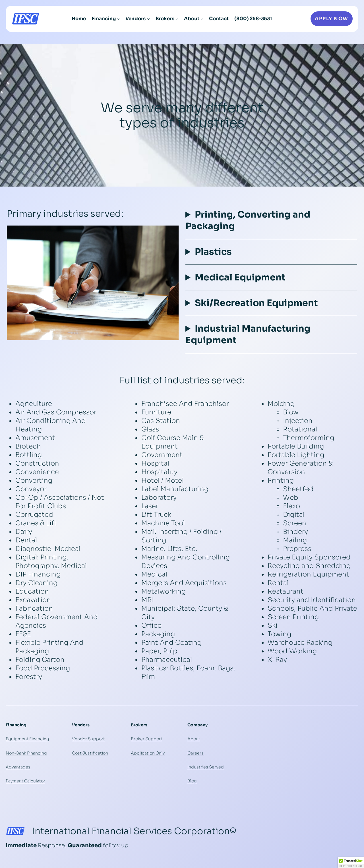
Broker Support (147, 739)
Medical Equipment (240, 277)
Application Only (148, 753)
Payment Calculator (25, 781)
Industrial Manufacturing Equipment (248, 334)
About (194, 739)
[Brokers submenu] (177, 19)
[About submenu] (202, 19)
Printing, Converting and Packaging (248, 220)
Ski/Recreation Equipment (256, 303)
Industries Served (206, 767)
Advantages (18, 767)
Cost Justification (90, 753)
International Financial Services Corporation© (134, 831)
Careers (196, 753)
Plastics (213, 252)
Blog (192, 781)
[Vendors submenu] (148, 19)
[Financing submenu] (118, 19)
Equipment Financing (27, 739)
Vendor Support (88, 739)
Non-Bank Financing (26, 753)
